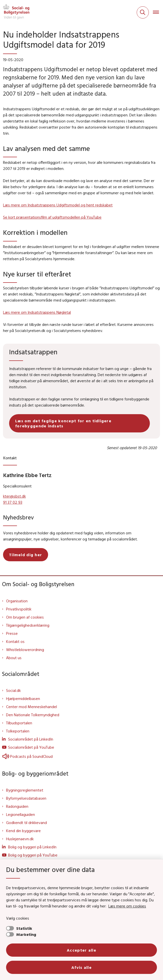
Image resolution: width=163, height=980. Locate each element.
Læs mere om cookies (127, 906)
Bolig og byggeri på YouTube (33, 855)
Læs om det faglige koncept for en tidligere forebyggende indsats (63, 423)
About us (14, 658)
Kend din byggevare (23, 831)
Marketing (26, 934)
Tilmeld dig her (26, 555)
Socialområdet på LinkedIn (31, 739)
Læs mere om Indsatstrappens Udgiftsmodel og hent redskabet (58, 205)
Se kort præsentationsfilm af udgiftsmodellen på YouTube (52, 217)
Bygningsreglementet (25, 790)
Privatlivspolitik (19, 609)
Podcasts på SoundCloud (27, 756)
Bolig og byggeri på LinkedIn (32, 847)
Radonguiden (17, 806)
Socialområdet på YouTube (31, 747)
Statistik (24, 928)
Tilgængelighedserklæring (28, 625)
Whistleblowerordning (25, 650)
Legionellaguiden (21, 814)
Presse (12, 633)
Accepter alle (81, 950)
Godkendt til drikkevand (26, 822)
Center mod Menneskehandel (32, 707)
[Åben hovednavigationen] (158, 12)
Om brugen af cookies (25, 617)
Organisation (17, 601)
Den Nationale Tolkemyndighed (33, 715)
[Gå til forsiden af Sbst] (15, 12)
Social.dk (13, 690)
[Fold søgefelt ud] (143, 12)
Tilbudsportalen (19, 723)
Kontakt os (15, 641)
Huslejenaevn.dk (20, 839)
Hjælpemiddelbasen (23, 698)
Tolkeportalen (18, 731)
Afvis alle (81, 967)
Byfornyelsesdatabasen (26, 798)
